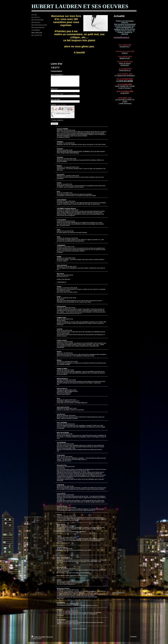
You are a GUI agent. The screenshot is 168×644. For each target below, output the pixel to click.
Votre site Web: (55, 102)
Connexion (133, 639)
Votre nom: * (55, 91)
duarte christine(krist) (63, 559)
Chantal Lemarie (62, 549)
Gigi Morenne (61, 416)
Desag (59, 298)
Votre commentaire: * (57, 75)
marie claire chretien (63, 409)
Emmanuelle (61, 176)
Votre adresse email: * (64, 96)
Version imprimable (38, 639)
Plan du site (49, 639)
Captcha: (59, 107)
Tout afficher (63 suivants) (79, 631)
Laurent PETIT (61, 496)
